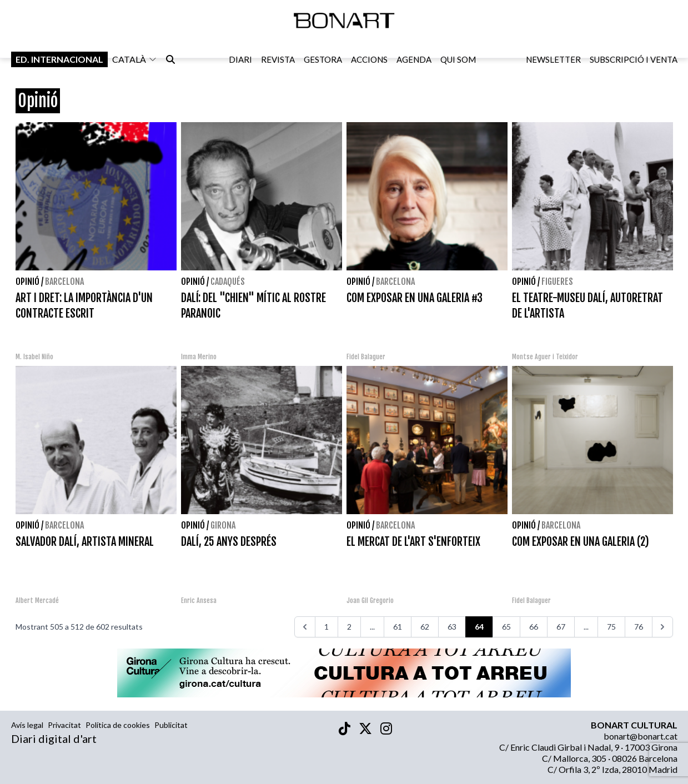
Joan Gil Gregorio (370, 600)
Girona (223, 525)
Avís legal (27, 725)
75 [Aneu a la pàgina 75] (611, 627)
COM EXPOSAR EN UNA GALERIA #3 (415, 298)
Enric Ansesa (199, 600)
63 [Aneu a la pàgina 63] (452, 627)
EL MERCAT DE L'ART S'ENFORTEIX (413, 542)
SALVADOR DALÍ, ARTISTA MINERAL (85, 542)
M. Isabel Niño (34, 357)
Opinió (27, 282)
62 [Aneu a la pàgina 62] (425, 627)
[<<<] (305, 627)
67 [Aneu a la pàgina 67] (561, 627)
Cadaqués (228, 282)
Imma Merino (199, 357)
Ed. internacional (59, 60)
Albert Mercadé (37, 600)
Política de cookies (118, 725)
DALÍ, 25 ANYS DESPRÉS (229, 542)
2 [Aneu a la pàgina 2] (349, 627)
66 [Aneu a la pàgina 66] (534, 627)
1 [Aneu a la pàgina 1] (327, 627)
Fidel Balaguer (366, 357)
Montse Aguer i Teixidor (545, 357)
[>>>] (662, 627)
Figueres (557, 282)
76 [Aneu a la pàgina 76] (639, 627)
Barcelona (64, 282)
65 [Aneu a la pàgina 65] (506, 627)
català (135, 60)
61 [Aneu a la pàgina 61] (398, 627)
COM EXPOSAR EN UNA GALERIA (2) (581, 542)
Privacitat (64, 725)
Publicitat (171, 725)
